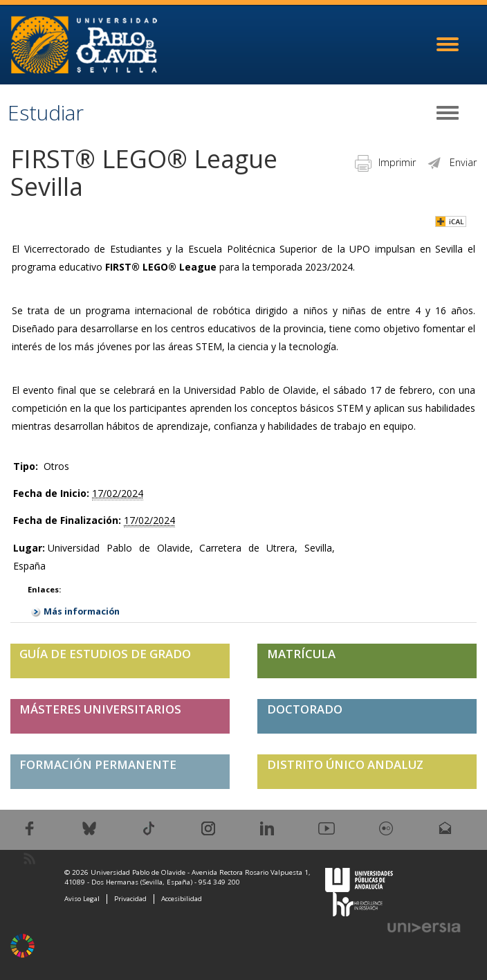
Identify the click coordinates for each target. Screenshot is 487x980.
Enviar (451, 162)
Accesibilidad (182, 899)
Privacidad (130, 899)
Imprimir (385, 162)
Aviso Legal (82, 899)
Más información (82, 611)
